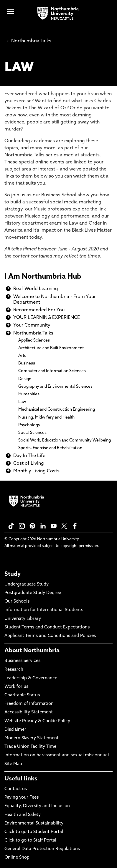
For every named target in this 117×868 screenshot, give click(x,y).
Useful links (21, 779)
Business (27, 363)
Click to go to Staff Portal (30, 841)
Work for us (16, 687)
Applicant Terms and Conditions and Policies (50, 636)
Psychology (29, 425)
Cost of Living (29, 464)
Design (25, 379)
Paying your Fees (22, 798)
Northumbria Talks (29, 41)
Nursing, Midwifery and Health (46, 418)
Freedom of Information (29, 704)
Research (14, 670)
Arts (22, 356)
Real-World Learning (36, 289)
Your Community (32, 325)
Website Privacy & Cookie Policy (37, 721)
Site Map (13, 764)
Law (22, 402)
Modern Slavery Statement (32, 738)
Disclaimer (15, 730)
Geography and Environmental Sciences (55, 387)
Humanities (29, 394)
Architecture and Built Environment (51, 348)
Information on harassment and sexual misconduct (57, 755)
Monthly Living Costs (36, 471)
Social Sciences (32, 433)
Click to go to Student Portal (34, 832)
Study (13, 574)
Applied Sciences (34, 341)
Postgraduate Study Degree (33, 593)
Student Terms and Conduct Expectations (47, 627)
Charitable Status (22, 695)
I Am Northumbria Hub (43, 277)
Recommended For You (39, 310)
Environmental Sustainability (34, 823)
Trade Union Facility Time (30, 747)
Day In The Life (29, 456)
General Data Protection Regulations (42, 849)
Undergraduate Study (27, 584)
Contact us (16, 789)
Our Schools (17, 602)
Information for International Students (44, 610)
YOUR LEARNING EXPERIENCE (47, 318)
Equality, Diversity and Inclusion (37, 806)
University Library (23, 619)
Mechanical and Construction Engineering (57, 410)
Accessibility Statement (29, 712)
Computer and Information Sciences (52, 371)
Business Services (22, 661)
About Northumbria (32, 651)
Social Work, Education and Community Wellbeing (65, 440)
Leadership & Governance (31, 678)
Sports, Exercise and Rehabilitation (50, 448)
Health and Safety (23, 815)
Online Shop (17, 858)
